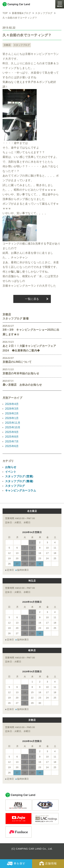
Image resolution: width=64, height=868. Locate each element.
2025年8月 (12, 437)
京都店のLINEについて (17, 362)
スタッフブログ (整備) (19, 481)
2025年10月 (13, 427)
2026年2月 (12, 413)
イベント (11, 472)
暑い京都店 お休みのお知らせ (22, 385)
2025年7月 (12, 441)
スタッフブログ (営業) (19, 476)
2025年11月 (13, 423)
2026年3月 (12, 409)
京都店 (7, 45)
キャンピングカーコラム (21, 490)
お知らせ (11, 467)
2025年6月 (12, 446)
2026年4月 (12, 404)
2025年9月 (12, 432)
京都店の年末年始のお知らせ (21, 373)
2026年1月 (12, 418)
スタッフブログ (22, 45)
